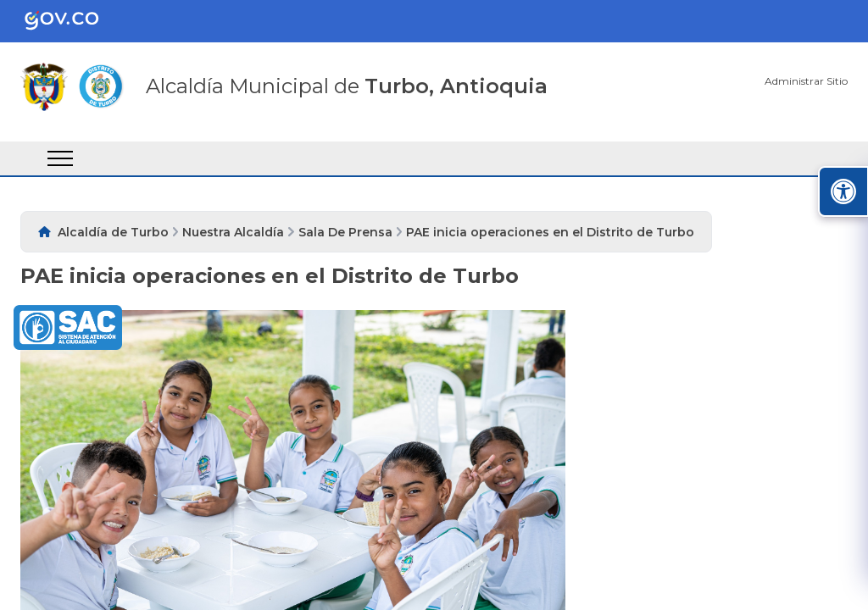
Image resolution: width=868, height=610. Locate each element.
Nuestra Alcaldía (233, 232)
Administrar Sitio (806, 81)
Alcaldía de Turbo (113, 232)
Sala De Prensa (345, 232)
